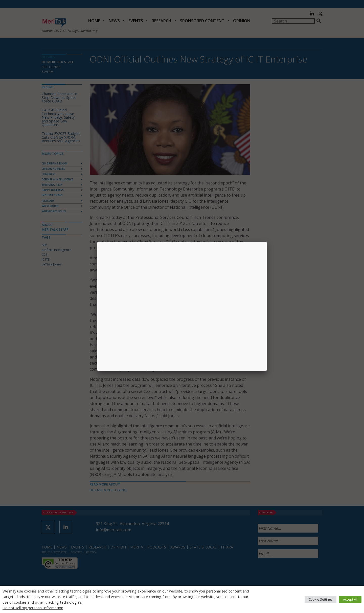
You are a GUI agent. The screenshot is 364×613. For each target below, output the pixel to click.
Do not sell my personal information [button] (33, 608)
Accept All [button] (350, 599)
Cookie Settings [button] (321, 599)
